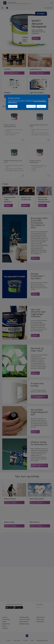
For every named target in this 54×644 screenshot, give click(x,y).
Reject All (41, 106)
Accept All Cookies (31, 106)
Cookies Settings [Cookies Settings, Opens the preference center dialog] (13, 106)
